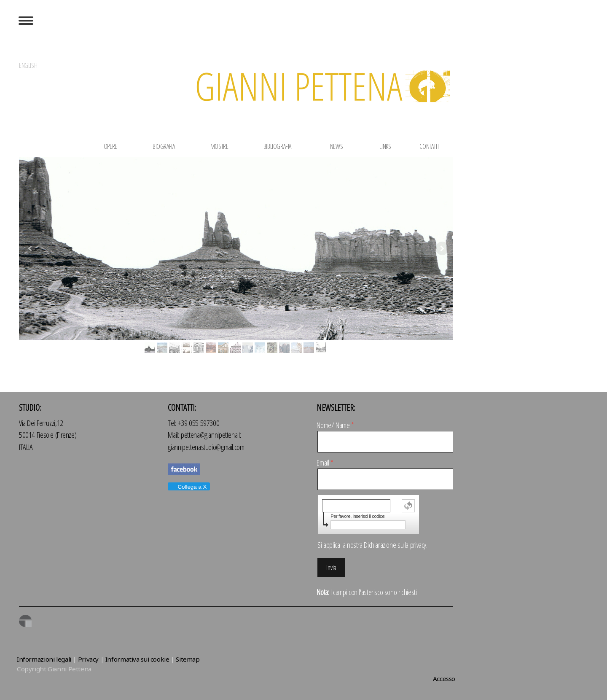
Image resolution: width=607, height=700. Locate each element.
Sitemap (188, 659)
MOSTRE (218, 146)
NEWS (335, 146)
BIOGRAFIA (164, 146)
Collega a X (188, 487)
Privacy (88, 659)
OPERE (112, 146)
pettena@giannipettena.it (211, 435)
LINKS (385, 146)
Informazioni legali (44, 659)
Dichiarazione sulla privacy (395, 545)
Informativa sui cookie (137, 659)
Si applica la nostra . (372, 545)
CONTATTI (429, 146)
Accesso (444, 678)
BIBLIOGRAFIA (277, 146)
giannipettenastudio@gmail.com (206, 447)
